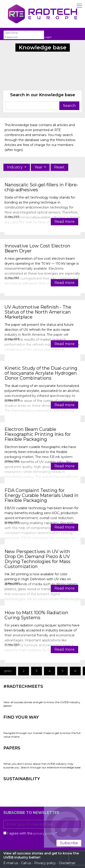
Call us (26, 863)
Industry (15, 167)
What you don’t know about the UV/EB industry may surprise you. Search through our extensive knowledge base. (42, 766)
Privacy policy (45, 863)
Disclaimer (67, 863)
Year (39, 167)
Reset (59, 167)
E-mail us (11, 863)
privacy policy (44, 833)
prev (8, 671)
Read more (64, 222)
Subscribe (69, 843)
